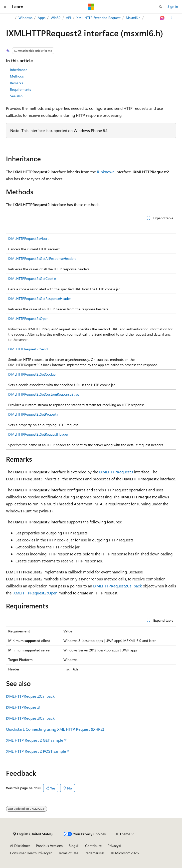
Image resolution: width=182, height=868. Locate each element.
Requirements (20, 89)
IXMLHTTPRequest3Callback (30, 718)
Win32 (56, 18)
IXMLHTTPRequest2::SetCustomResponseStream (45, 394)
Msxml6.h (133, 18)
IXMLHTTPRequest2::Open (28, 318)
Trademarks (93, 853)
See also (16, 96)
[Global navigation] (5, 7)
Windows (25, 18)
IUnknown (106, 172)
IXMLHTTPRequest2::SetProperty (33, 414)
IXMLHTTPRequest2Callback (117, 586)
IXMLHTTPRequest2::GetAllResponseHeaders (42, 258)
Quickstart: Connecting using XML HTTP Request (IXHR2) (55, 729)
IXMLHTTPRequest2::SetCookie (32, 374)
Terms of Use (68, 853)
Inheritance (19, 70)
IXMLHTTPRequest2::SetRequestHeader (38, 434)
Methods (17, 76)
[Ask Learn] (162, 18)
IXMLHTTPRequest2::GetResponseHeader (40, 298)
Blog (72, 846)
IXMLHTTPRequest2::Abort (28, 238)
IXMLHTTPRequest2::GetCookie (32, 278)
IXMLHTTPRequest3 (116, 472)
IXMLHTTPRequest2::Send (28, 349)
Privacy (113, 846)
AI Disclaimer (20, 846)
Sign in (173, 6)
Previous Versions (49, 846)
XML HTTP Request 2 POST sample (36, 751)
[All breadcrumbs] (10, 18)
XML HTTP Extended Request (98, 18)
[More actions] (172, 18)
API (69, 18)
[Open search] (161, 7)
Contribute (93, 846)
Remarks (16, 83)
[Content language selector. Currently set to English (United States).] (33, 834)
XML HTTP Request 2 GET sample (35, 740)
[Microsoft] (91, 7)
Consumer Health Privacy (29, 853)
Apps (42, 18)
